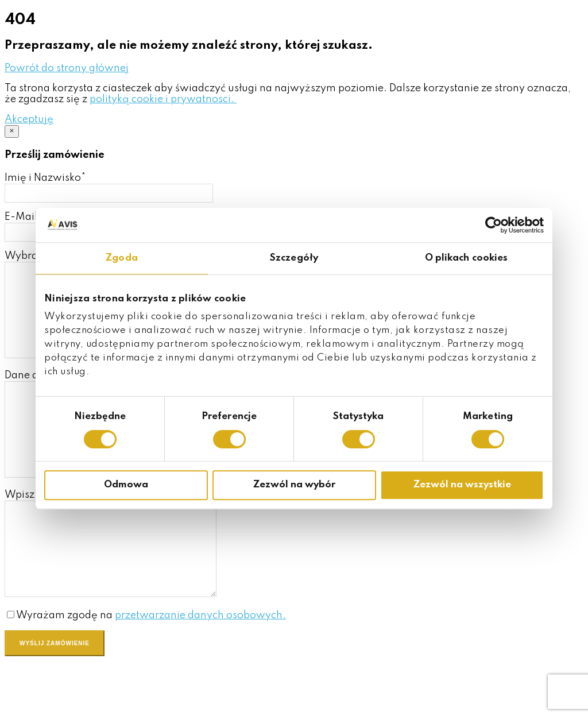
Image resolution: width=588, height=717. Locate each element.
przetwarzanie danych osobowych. (200, 667)
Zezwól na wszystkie (462, 485)
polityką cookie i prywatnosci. (163, 99)
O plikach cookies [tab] (467, 258)
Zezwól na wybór (294, 485)
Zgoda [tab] (122, 258)
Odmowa (126, 485)
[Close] (12, 131)
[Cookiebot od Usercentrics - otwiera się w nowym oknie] (494, 225)
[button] (67, 68)
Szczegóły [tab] (294, 258)
